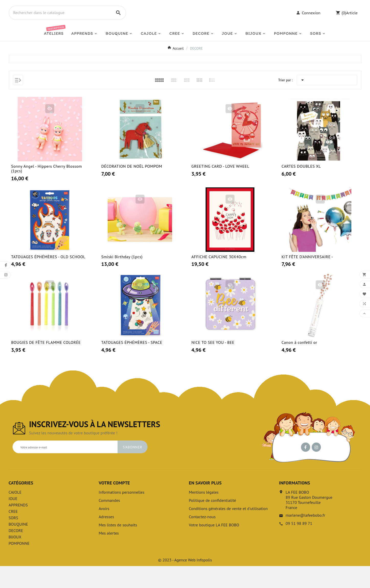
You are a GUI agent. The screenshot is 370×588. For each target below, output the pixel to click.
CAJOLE (15, 514)
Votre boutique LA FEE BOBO (214, 547)
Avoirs (104, 530)
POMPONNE (19, 565)
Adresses (106, 539)
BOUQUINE (18, 546)
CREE (13, 533)
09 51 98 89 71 (299, 545)
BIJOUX (15, 559)
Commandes (109, 522)
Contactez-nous (202, 539)
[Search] (118, 24)
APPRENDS (18, 527)
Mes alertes (109, 555)
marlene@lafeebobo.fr (305, 537)
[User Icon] (308, 24)
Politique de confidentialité (213, 522)
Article (352, 24)
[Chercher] (60, 24)
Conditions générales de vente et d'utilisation (228, 530)
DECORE (16, 552)
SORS (13, 540)
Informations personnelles (122, 514)
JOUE (13, 521)
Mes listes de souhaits (118, 547)
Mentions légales (204, 514)
